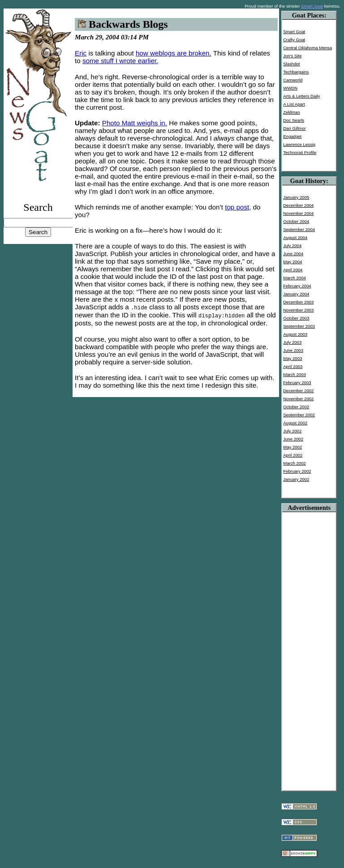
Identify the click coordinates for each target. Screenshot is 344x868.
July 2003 (292, 342)
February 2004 (297, 286)
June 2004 (293, 254)
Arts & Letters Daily (301, 96)
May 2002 (292, 447)
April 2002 (293, 455)
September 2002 (299, 415)
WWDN (290, 88)
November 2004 (298, 213)
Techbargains (296, 72)
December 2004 (298, 205)
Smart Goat (312, 6)
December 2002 (298, 391)
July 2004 (292, 246)
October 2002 (296, 407)
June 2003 (293, 350)
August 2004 (295, 237)
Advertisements (309, 508)
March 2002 (295, 463)
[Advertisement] (309, 646)
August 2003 (295, 334)
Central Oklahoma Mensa (307, 48)
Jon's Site (292, 56)
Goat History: (309, 181)
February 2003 (297, 383)
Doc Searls (294, 120)
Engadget (292, 136)
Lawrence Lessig (299, 144)
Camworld (293, 80)
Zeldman (291, 112)
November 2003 (298, 310)
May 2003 (292, 358)
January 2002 (296, 479)
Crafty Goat (294, 40)
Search (38, 207)
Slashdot (291, 64)
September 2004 (299, 229)
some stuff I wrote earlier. (120, 61)
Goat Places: (309, 15)
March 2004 (295, 278)
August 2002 (295, 423)
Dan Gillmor (295, 128)
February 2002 (297, 471)
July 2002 (292, 431)
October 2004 (296, 221)
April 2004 (293, 270)
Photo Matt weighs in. (135, 123)
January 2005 (296, 197)
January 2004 (296, 294)
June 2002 (293, 439)
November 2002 (298, 399)
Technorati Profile (300, 152)
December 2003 (298, 302)
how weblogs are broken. (174, 53)
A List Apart (294, 104)
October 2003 (296, 318)
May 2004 (292, 262)
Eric (81, 53)
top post (237, 207)
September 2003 (299, 326)
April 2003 (293, 366)
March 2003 (295, 374)
